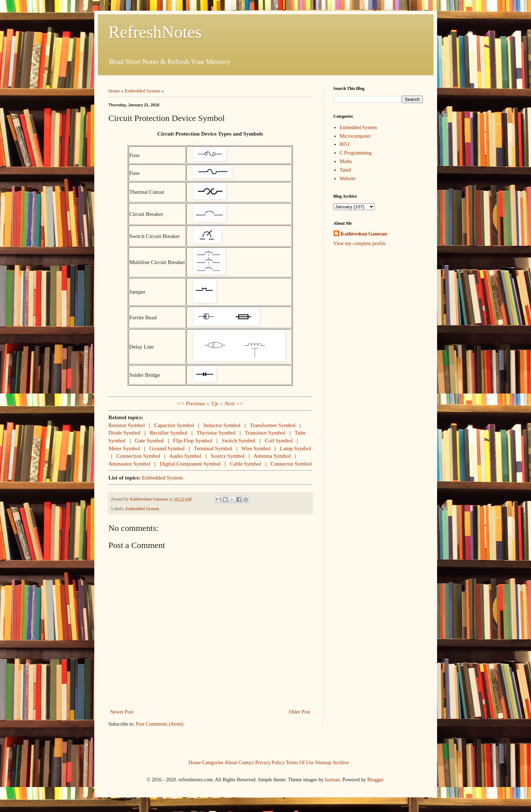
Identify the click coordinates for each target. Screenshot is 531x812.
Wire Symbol (256, 448)
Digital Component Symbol (190, 464)
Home (114, 91)
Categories (213, 762)
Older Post (300, 712)
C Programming (356, 153)
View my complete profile (360, 243)
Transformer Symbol (272, 425)
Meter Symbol (124, 448)
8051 (345, 144)
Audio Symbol (185, 456)
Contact (246, 762)
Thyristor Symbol (216, 433)
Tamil (345, 170)
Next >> (234, 403)
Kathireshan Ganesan (364, 234)
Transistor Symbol (265, 433)
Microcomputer (355, 136)
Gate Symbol (149, 440)
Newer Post (122, 712)
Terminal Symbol (213, 448)
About (231, 762)
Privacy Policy (270, 762)
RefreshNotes (155, 32)
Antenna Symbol (272, 456)
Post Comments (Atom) (160, 724)
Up (215, 403)
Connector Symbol (291, 464)
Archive (340, 762)
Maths (346, 161)
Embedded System (142, 91)
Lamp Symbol (296, 448)
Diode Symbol (124, 433)
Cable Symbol (246, 464)
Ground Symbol (167, 448)
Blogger (375, 780)
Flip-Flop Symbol (193, 440)
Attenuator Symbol (130, 464)
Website (348, 179)
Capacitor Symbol (174, 425)
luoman (332, 780)
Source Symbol (227, 456)
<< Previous (191, 403)
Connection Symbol (138, 456)
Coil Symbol (279, 440)
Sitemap (323, 762)
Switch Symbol (239, 440)
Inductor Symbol (222, 425)
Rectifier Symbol (169, 433)
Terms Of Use (300, 762)
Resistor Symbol (127, 425)
